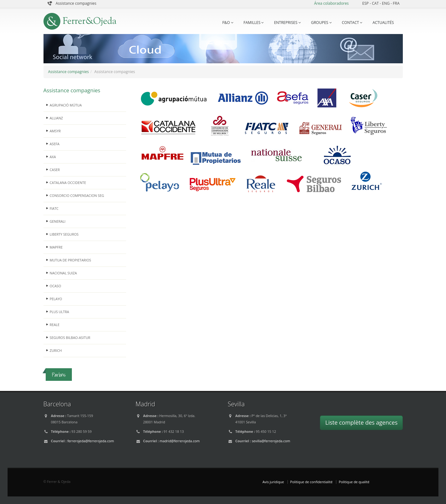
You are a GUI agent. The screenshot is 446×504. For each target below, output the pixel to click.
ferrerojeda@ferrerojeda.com (91, 441)
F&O (228, 23)
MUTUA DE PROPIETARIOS (71, 260)
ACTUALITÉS (383, 23)
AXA (53, 157)
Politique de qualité (354, 482)
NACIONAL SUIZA (63, 273)
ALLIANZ (56, 118)
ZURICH (56, 350)
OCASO (55, 286)
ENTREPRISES (287, 23)
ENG (386, 3)
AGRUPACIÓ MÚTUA (66, 105)
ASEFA (55, 144)
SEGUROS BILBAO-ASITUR (70, 338)
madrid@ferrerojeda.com (180, 441)
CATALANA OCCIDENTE (68, 183)
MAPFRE (56, 247)
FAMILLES (254, 23)
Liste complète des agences (361, 422)
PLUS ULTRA (60, 312)
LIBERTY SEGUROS (64, 234)
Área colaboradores (331, 3)
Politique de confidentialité (311, 482)
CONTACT (352, 23)
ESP (366, 3)
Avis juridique (273, 482)
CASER (55, 170)
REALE (55, 325)
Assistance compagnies (76, 3)
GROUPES (321, 23)
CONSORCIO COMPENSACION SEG (77, 195)
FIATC (54, 208)
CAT (376, 3)
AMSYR (55, 131)
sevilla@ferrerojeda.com (271, 441)
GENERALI (58, 221)
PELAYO (56, 299)
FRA (396, 3)
